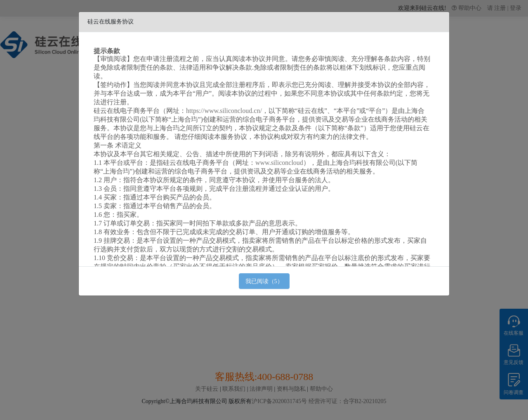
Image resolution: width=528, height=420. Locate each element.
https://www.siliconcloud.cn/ (224, 111)
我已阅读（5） (264, 281)
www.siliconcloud (279, 163)
